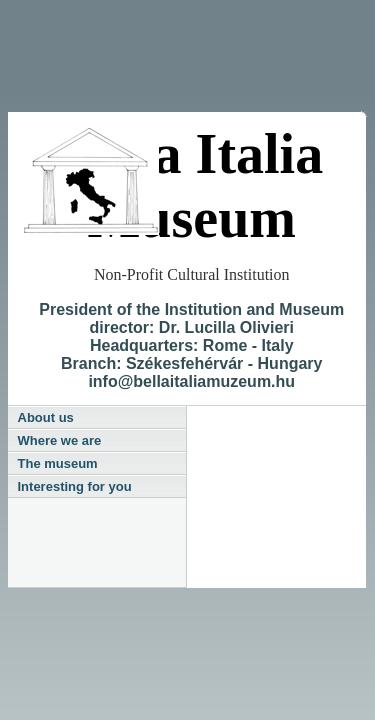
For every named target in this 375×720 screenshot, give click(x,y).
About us (46, 417)
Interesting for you (75, 486)
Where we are (60, 440)
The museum (58, 463)
